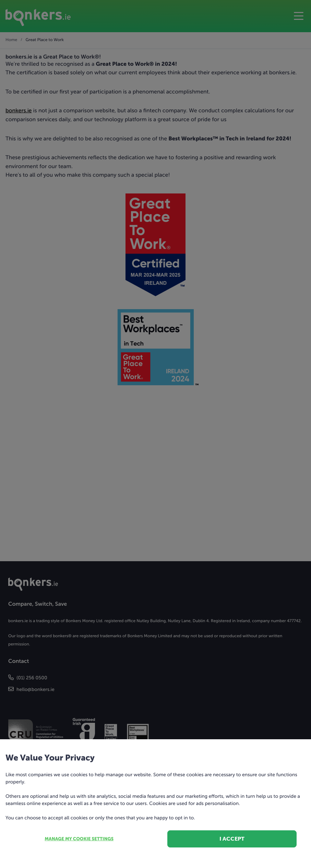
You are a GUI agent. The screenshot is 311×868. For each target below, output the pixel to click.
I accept (232, 839)
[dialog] (155, 434)
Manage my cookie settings (79, 839)
